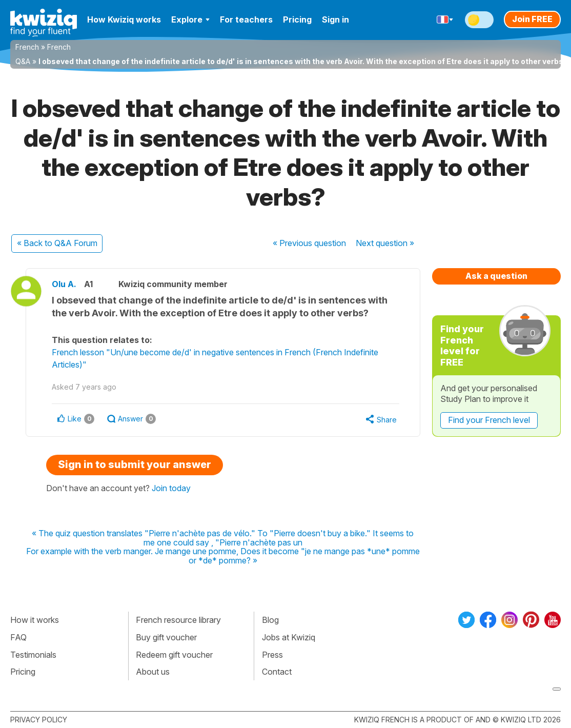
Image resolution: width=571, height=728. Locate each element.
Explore (190, 19)
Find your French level (489, 420)
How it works (35, 620)
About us (153, 672)
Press (272, 655)
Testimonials (33, 655)
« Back (57, 243)
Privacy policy (39, 720)
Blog (270, 620)
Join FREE (532, 19)
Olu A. (64, 284)
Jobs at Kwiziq (289, 637)
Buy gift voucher (166, 637)
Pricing (297, 19)
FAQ (18, 637)
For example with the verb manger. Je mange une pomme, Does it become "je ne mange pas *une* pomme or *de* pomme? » (223, 556)
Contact (277, 672)
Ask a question (496, 276)
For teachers (246, 19)
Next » (385, 243)
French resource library (178, 620)
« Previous (309, 243)
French (27, 47)
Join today (171, 488)
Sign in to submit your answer (135, 464)
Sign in (335, 19)
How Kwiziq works (124, 19)
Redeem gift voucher (174, 655)
